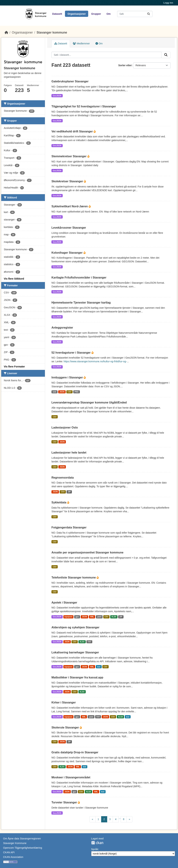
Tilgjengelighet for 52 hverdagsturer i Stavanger (84, 106)
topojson (68, 617)
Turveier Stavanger (65, 802)
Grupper (96, 14)
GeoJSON (57, 96)
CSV (70, 392)
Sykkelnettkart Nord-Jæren (70, 206)
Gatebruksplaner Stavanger (70, 81)
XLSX (114, 617)
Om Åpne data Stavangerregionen (22, 839)
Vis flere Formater (14, 367)
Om (109, 14)
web (54, 392)
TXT (89, 642)
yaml (99, 617)
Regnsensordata (63, 478)
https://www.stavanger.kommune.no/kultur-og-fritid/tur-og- (95, 361)
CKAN (97, 843)
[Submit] (149, 14)
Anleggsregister (62, 328)
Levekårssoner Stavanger (69, 228)
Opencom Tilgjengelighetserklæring (23, 848)
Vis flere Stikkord (14, 279)
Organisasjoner (77, 14)
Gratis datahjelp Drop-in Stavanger (75, 752)
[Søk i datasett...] (135, 14)
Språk (95, 849)
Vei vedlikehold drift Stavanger (72, 131)
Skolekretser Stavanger (68, 181)
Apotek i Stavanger (64, 603)
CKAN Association (13, 857)
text (99, 667)
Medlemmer (81, 43)
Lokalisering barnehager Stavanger (75, 652)
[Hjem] (6, 32)
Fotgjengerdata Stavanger (69, 527)
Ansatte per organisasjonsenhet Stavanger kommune (87, 552)
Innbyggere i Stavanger (68, 377)
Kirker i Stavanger (64, 702)
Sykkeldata (59, 502)
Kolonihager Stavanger (67, 253)
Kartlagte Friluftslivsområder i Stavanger (79, 278)
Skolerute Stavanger (66, 728)
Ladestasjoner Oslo (65, 428)
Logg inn (168, 3)
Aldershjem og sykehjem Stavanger (75, 627)
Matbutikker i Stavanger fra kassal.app (77, 677)
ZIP (69, 492)
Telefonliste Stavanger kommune (74, 578)
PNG (77, 392)
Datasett (57, 14)
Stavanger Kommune (15, 843)
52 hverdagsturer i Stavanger (71, 353)
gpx (77, 617)
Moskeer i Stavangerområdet (71, 777)
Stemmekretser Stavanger (69, 156)
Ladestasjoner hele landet (69, 453)
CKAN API (9, 852)
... (120, 818)
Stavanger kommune (52, 32)
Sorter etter (125, 65)
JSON (62, 392)
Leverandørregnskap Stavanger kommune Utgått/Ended (89, 402)
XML (92, 617)
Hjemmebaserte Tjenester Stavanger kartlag (81, 303)
